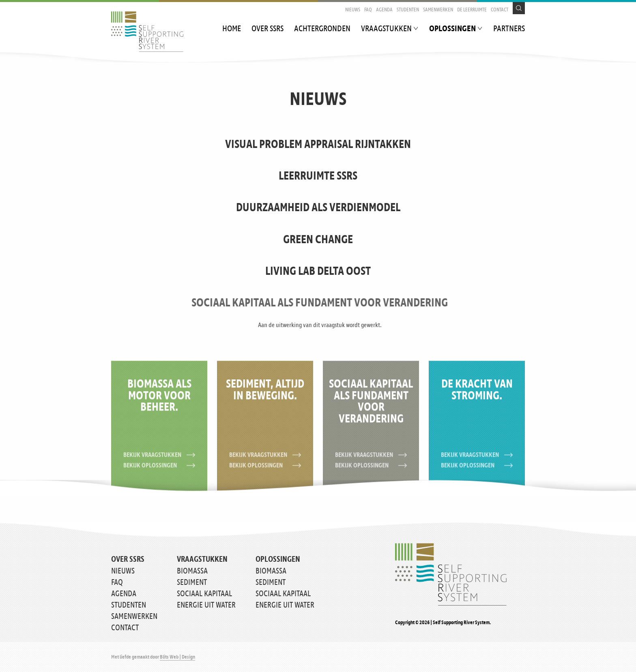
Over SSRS (268, 29)
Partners (509, 29)
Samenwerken (438, 10)
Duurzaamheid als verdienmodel (318, 208)
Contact (500, 10)
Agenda (384, 10)
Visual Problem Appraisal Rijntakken (318, 145)
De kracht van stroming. (477, 394)
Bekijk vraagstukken (159, 459)
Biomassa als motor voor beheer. (159, 400)
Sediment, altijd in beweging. (265, 394)
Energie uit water (206, 605)
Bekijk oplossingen (159, 470)
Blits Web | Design (177, 657)
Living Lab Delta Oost (318, 272)
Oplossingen (452, 29)
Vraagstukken (386, 29)
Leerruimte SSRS (318, 176)
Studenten (408, 10)
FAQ (368, 10)
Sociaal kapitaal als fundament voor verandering (385, 303)
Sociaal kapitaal (204, 594)
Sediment (192, 582)
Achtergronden (322, 29)
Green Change (318, 240)
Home (232, 29)
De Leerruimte (472, 10)
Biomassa (192, 571)
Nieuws (353, 10)
